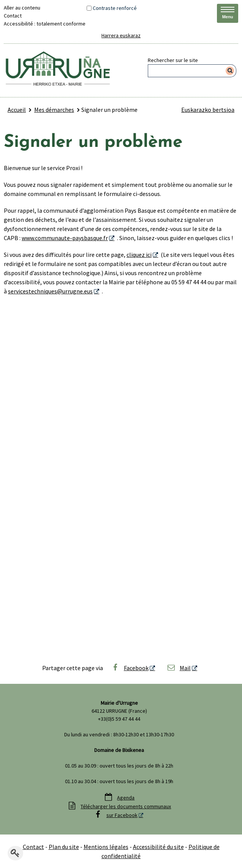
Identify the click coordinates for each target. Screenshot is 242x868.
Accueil (17, 110)
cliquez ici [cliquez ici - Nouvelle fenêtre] (139, 255)
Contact (13, 16)
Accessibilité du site (158, 847)
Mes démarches (54, 110)
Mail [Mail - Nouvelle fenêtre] (179, 668)
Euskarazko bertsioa (208, 110)
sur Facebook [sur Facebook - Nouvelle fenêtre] (122, 815)
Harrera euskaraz (121, 35)
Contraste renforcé (115, 8)
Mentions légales (106, 847)
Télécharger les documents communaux (126, 806)
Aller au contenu (22, 8)
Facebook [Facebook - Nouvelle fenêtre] (130, 668)
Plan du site (64, 847)
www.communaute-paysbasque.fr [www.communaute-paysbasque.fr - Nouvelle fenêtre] (65, 238)
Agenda (126, 798)
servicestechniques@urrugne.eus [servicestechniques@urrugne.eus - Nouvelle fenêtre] (50, 291)
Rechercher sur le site (173, 60)
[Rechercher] (230, 71)
